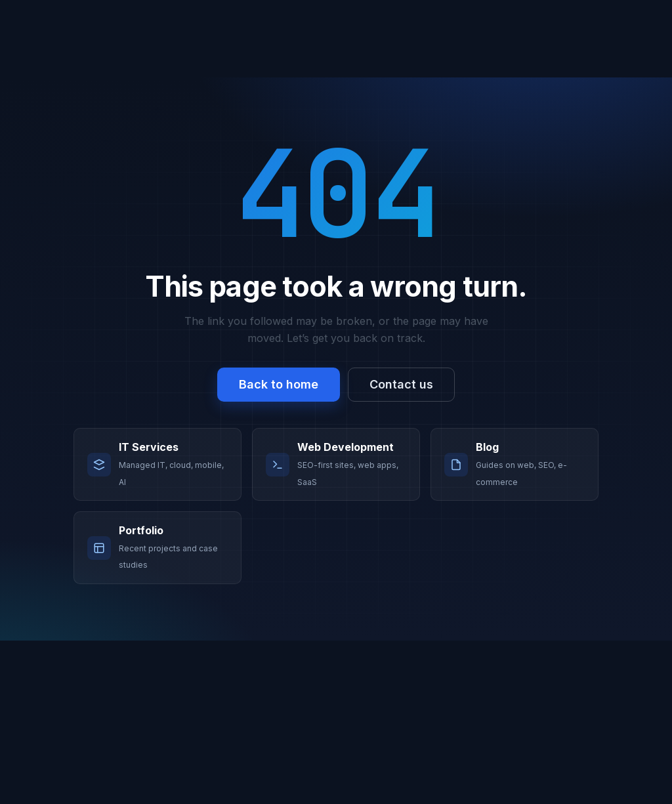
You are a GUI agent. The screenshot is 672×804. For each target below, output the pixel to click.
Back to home (279, 384)
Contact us (401, 384)
